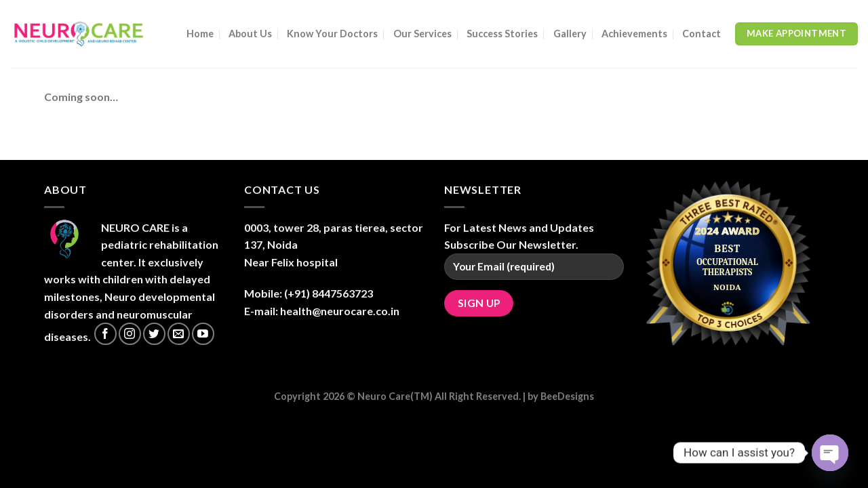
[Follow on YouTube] (203, 334)
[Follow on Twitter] (154, 334)
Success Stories (502, 34)
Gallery (570, 34)
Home (200, 34)
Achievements (634, 34)
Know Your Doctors (332, 34)
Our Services (422, 34)
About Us (250, 34)
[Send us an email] (179, 334)
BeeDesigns (567, 396)
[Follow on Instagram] (130, 334)
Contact (702, 34)
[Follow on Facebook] (105, 334)
